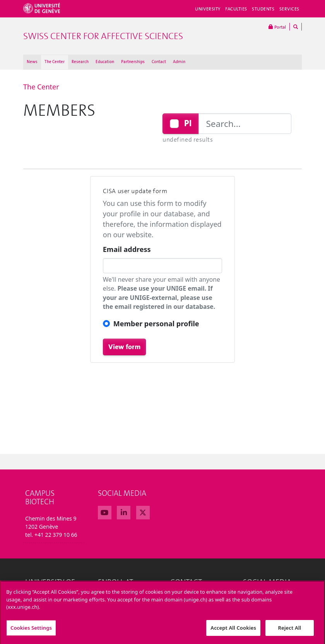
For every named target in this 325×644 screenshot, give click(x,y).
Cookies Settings (31, 630)
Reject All (290, 630)
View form (124, 347)
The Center (55, 62)
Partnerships (133, 62)
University (208, 9)
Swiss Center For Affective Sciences (103, 36)
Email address (127, 249)
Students (263, 9)
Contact (159, 62)
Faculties (236, 9)
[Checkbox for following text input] (174, 124)
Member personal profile (156, 324)
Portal (277, 27)
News (32, 62)
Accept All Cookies (233, 630)
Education (105, 62)
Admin (179, 62)
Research (80, 62)
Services (290, 9)
